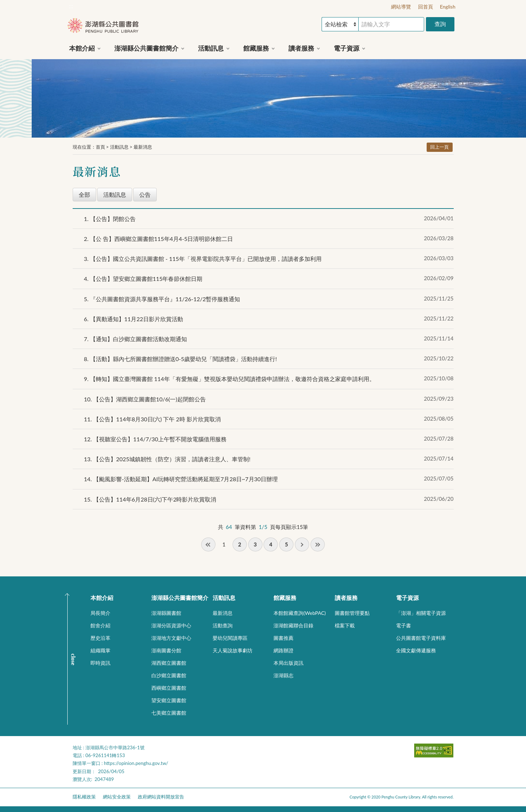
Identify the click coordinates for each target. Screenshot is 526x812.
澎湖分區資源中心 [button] (171, 625)
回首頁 (426, 7)
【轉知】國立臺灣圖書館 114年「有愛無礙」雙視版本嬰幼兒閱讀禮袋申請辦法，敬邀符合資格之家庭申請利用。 (230, 379)
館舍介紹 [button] (100, 625)
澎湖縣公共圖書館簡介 (180, 598)
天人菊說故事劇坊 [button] (233, 650)
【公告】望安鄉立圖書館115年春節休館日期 (143, 279)
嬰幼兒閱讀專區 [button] (230, 638)
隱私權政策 (84, 797)
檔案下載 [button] (345, 625)
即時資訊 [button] (100, 663)
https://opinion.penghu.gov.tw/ (136, 763)
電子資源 (407, 598)
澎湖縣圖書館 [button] (166, 613)
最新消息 (143, 147)
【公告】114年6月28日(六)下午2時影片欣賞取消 (150, 499)
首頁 (100, 147)
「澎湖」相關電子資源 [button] (421, 613)
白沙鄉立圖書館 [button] (169, 675)
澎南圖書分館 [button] (166, 650)
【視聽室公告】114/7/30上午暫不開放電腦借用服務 (155, 439)
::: (71, 6)
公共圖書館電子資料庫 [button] (421, 638)
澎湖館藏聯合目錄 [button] (293, 625)
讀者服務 (346, 598)
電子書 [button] (403, 625)
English (448, 7)
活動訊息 (119, 147)
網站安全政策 (117, 797)
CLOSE (73, 659)
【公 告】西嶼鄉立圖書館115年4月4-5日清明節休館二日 (159, 239)
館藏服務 (285, 598)
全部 (84, 194)
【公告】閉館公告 (110, 219)
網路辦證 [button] (283, 650)
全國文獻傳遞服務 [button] (416, 650)
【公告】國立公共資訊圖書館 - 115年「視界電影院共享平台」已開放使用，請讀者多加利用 (203, 259)
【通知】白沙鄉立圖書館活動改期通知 (136, 339)
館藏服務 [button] (256, 48)
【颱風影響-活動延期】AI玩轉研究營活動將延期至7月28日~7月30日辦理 (181, 479)
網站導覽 (401, 7)
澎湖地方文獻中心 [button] (171, 638)
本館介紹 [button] (82, 48)
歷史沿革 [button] (100, 638)
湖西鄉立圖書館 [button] (169, 663)
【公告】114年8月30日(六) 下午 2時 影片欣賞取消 (152, 419)
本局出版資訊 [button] (288, 663)
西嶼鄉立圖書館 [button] (169, 688)
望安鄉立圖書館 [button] (169, 700)
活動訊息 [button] (211, 48)
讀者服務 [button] (301, 48)
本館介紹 (102, 598)
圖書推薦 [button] (283, 638)
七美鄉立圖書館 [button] (169, 713)
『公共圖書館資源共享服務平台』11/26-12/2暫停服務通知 (162, 299)
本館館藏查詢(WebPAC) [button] (300, 613)
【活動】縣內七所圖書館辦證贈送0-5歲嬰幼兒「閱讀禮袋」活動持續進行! (181, 359)
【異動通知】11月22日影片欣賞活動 (134, 319)
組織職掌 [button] (100, 650)
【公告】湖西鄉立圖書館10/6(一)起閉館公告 (145, 399)
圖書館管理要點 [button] (352, 613)
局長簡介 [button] (100, 613)
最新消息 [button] (223, 613)
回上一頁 (439, 147)
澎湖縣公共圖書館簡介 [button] (146, 48)
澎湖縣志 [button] (283, 675)
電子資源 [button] (347, 48)
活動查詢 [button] (223, 625)
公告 (145, 194)
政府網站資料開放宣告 (161, 797)
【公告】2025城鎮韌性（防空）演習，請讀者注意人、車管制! (167, 459)
